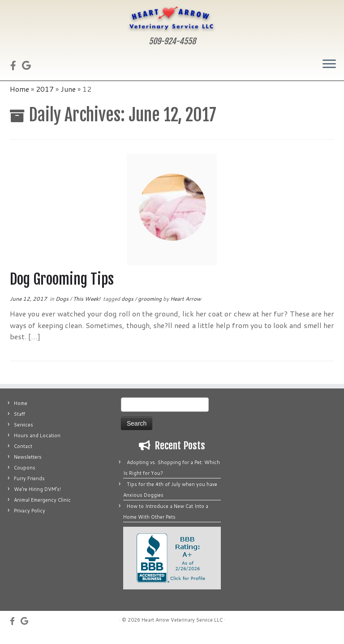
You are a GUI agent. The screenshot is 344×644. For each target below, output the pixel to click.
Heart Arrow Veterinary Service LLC (182, 630)
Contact (23, 456)
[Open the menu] (329, 65)
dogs (128, 309)
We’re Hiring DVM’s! (37, 499)
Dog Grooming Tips (62, 289)
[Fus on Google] (29, 66)
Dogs (63, 309)
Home (19, 99)
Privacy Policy (30, 520)
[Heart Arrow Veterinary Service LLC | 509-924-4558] (172, 19)
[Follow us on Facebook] (16, 66)
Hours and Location (37, 445)
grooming (150, 309)
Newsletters (28, 467)
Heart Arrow (186, 309)
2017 (45, 99)
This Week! (87, 309)
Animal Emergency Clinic (42, 510)
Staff (19, 424)
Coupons (25, 478)
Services (24, 435)
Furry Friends (29, 488)
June (68, 99)
